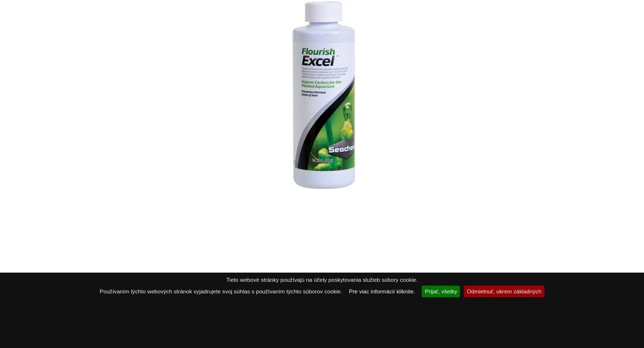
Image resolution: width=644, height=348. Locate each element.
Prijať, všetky (441, 291)
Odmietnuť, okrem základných (504, 291)
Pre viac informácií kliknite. (382, 291)
